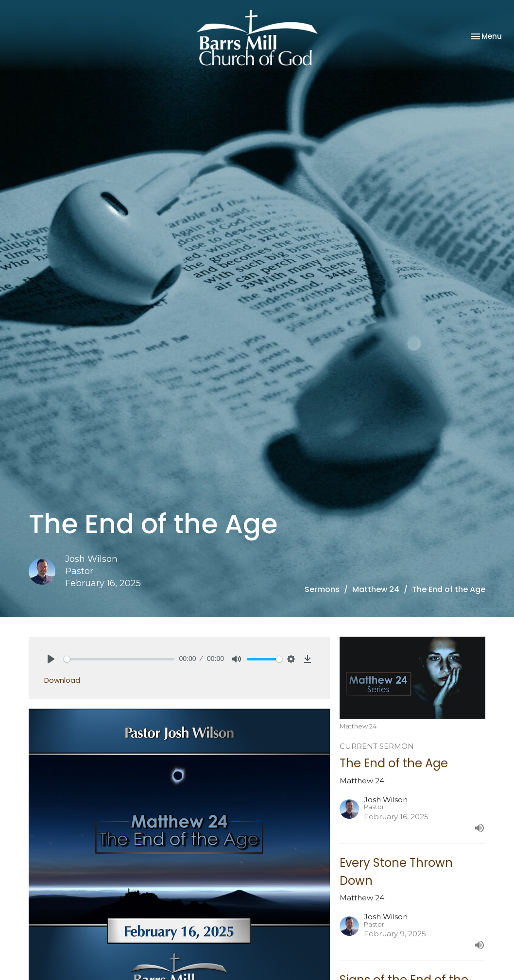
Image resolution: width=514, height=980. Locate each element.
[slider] (119, 659)
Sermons (322, 589)
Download (62, 680)
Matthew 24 (376, 589)
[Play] (51, 659)
